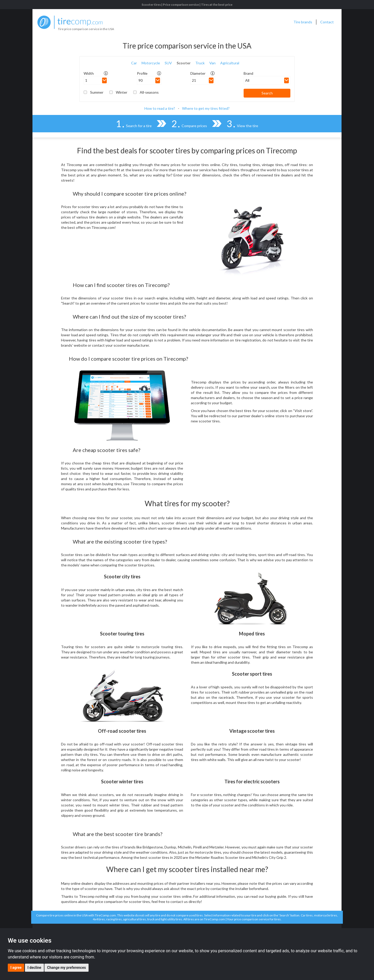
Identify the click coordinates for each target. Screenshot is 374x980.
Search (267, 93)
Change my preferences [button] (66, 968)
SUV (168, 63)
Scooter (184, 63)
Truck (200, 63)
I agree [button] (16, 968)
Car (134, 63)
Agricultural (230, 63)
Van (212, 63)
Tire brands (303, 22)
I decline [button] (34, 968)
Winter (122, 92)
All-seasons (149, 92)
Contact (327, 22)
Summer (97, 92)
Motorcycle (151, 63)
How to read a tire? (160, 108)
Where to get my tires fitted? (206, 108)
